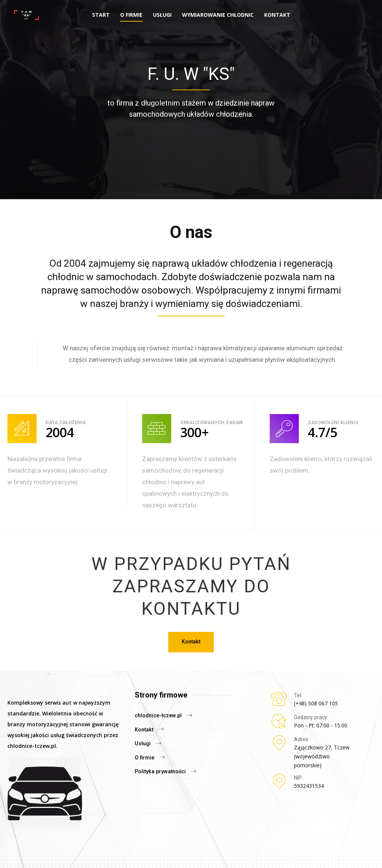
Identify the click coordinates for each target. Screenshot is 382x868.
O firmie (131, 15)
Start (101, 15)
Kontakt (277, 15)
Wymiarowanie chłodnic (218, 15)
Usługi (162, 15)
